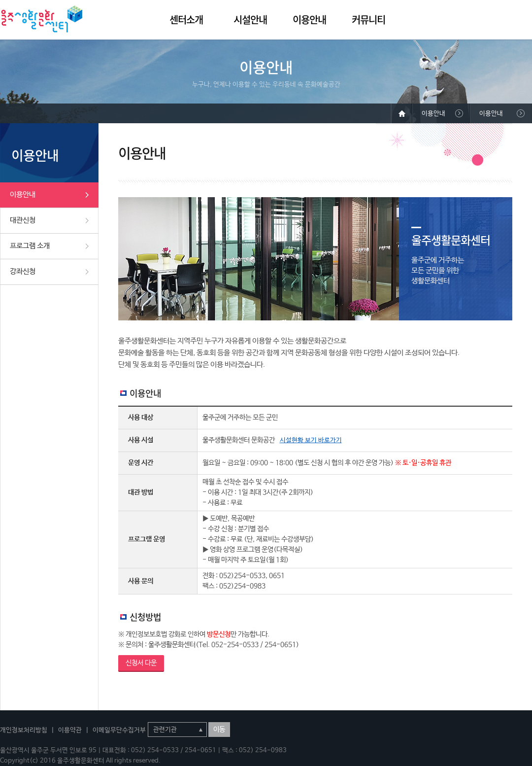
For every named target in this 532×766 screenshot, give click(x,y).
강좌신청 (23, 271)
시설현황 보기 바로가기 (311, 440)
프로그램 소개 (30, 246)
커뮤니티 (368, 19)
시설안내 (250, 19)
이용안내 (309, 19)
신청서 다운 (141, 663)
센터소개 (186, 19)
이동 (219, 730)
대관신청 (23, 220)
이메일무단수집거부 (119, 730)
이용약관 (70, 730)
